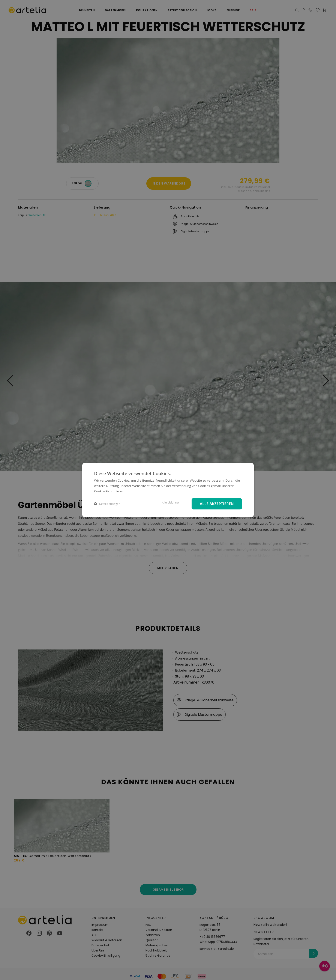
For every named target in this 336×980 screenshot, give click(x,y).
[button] (107, 504)
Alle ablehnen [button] (171, 502)
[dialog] (168, 490)
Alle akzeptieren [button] (217, 504)
